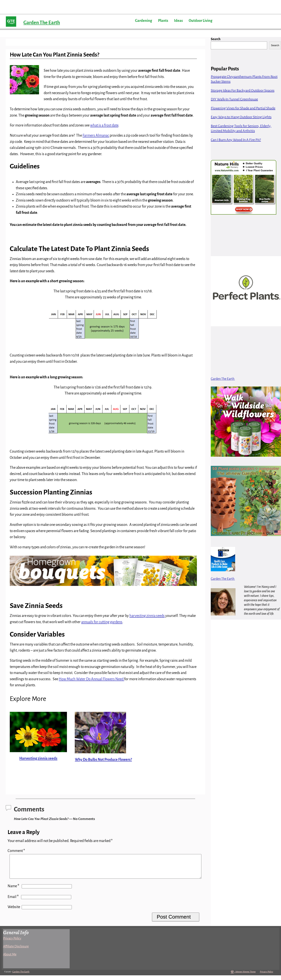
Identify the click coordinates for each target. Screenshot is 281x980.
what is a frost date (104, 125)
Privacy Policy (12, 943)
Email (14, 901)
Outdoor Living (201, 21)
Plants (163, 21)
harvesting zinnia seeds (147, 616)
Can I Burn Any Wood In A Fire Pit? (236, 140)
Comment (17, 851)
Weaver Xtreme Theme (245, 976)
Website (14, 912)
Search (216, 39)
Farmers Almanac (96, 135)
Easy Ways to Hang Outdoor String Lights (241, 117)
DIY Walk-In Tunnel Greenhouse (234, 99)
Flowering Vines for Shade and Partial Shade (243, 108)
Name (14, 891)
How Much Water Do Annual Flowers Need (91, 679)
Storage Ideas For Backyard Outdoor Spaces (243, 90)
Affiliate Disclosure (16, 951)
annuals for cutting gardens (102, 622)
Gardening (144, 21)
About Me (10, 959)
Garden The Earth (42, 23)
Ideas (178, 21)
